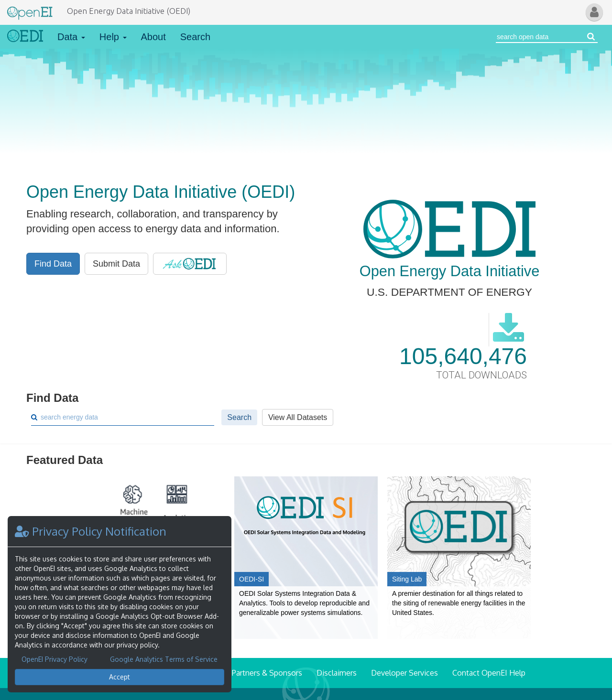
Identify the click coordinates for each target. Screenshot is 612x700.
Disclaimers (337, 673)
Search (195, 37)
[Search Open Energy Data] (540, 37)
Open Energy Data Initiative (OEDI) (129, 11)
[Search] (126, 417)
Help (113, 37)
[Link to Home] (25, 37)
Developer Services (404, 673)
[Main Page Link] (30, 11)
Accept (120, 677)
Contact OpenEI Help (489, 673)
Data (71, 37)
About (153, 37)
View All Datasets (298, 417)
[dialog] (120, 604)
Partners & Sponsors (267, 673)
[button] (594, 12)
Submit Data (116, 264)
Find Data (53, 264)
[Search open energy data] (591, 37)
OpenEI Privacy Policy (55, 659)
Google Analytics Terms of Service (164, 659)
